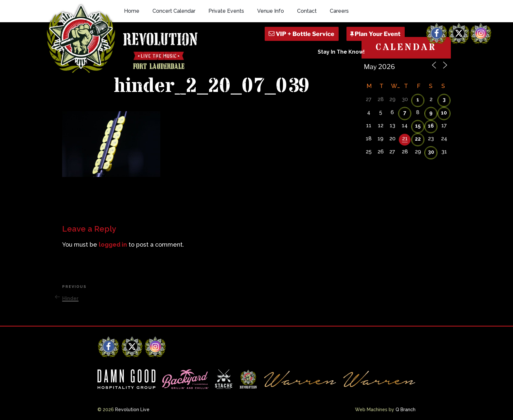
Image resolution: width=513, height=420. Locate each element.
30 (431, 152)
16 (431, 126)
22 (418, 139)
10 (444, 113)
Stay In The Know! (341, 52)
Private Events (226, 11)
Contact (307, 11)
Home (132, 11)
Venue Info (271, 11)
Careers (339, 11)
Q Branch (406, 410)
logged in (113, 245)
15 (418, 126)
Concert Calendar (174, 11)
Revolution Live (132, 410)
